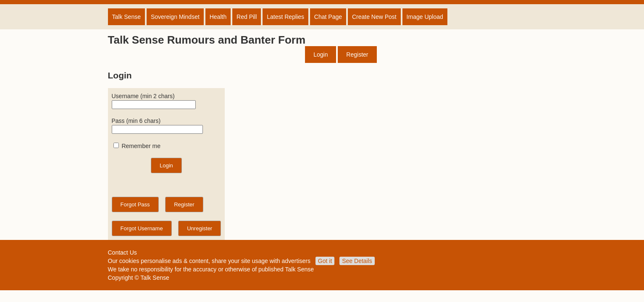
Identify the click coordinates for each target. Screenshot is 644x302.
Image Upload (425, 17)
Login (321, 55)
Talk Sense (126, 17)
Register (357, 55)
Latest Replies (285, 17)
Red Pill (247, 17)
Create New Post (374, 17)
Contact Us (122, 253)
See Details (357, 261)
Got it (325, 261)
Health (218, 17)
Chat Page (328, 17)
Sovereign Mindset (175, 17)
